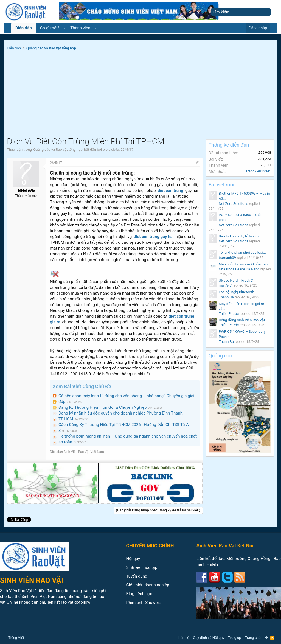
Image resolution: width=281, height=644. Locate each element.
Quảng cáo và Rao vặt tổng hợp (58, 149)
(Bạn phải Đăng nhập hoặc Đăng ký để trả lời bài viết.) (158, 510)
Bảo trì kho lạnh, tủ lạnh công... (243, 236)
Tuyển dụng (137, 576)
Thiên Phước (229, 314)
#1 (198, 163)
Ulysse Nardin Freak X (236, 280)
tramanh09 (227, 258)
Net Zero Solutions (233, 204)
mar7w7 (225, 285)
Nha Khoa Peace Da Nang (239, 269)
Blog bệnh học (139, 594)
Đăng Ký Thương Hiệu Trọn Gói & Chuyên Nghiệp (103, 407)
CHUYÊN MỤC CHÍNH (150, 546)
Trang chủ (253, 638)
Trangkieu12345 (258, 171)
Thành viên (80, 28)
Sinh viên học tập (142, 567)
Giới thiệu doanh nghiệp (148, 585)
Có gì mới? (50, 28)
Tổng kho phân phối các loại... (242, 252)
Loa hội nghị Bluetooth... (238, 292)
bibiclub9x (111, 149)
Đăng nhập (258, 28)
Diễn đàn (24, 28)
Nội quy (133, 559)
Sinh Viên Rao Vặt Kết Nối (225, 546)
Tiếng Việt (16, 638)
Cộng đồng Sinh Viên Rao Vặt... (243, 320)
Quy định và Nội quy (209, 638)
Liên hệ (184, 638)
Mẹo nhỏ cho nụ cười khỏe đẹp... (245, 264)
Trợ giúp (235, 638)
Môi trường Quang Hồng (248, 559)
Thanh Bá (226, 297)
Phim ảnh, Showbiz (144, 603)
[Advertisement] (140, 96)
